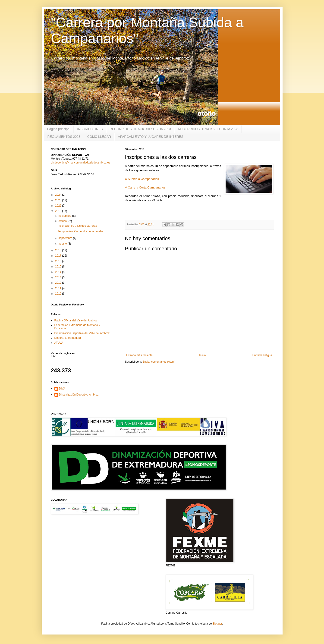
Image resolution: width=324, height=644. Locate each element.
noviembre (65, 216)
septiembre (66, 238)
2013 (59, 277)
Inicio (202, 355)
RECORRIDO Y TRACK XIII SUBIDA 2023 (140, 129)
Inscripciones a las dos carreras (77, 226)
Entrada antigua (262, 355)
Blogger (217, 624)
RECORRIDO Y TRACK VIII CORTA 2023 (208, 129)
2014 (59, 272)
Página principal (59, 129)
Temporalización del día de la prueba (80, 231)
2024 (59, 195)
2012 (59, 283)
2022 (59, 206)
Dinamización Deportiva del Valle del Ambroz (82, 333)
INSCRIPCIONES (90, 129)
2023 (59, 200)
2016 (59, 261)
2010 (59, 294)
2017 (59, 256)
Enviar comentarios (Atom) (159, 362)
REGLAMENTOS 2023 (64, 137)
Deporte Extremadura (68, 338)
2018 (59, 250)
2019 (59, 211)
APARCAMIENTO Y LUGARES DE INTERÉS (151, 137)
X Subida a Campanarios (142, 179)
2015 (59, 267)
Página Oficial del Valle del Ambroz (76, 320)
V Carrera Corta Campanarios (145, 187)
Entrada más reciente (139, 355)
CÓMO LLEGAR (99, 137)
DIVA (62, 389)
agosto (63, 244)
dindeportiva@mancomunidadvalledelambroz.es (81, 163)
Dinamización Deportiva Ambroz (79, 395)
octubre (63, 221)
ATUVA (59, 343)
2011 (59, 288)
